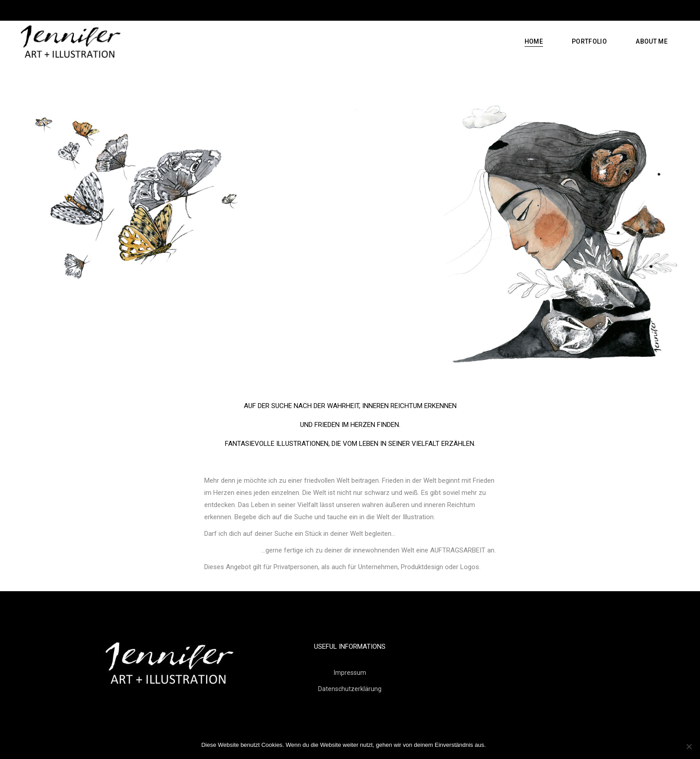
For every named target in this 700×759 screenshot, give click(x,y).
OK (495, 745)
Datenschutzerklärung (350, 689)
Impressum (350, 673)
